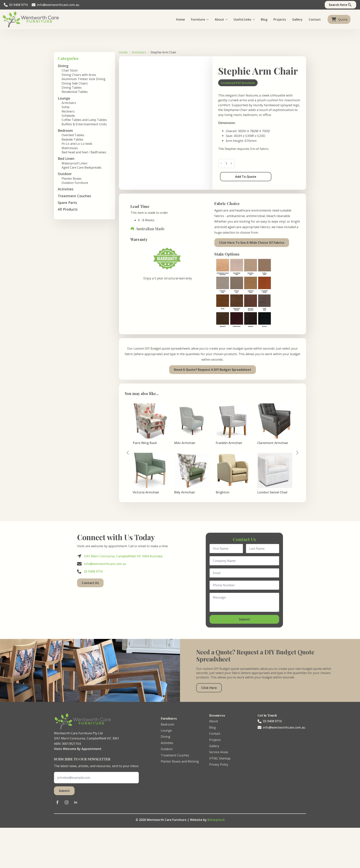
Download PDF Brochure (238, 83)
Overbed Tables (73, 135)
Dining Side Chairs (75, 83)
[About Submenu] (227, 19)
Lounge (166, 730)
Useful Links (242, 19)
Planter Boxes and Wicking (180, 761)
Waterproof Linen (74, 163)
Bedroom (167, 724)
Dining (166, 737)
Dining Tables (72, 88)
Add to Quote (246, 177)
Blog (264, 19)
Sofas (66, 107)
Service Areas (219, 752)
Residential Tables (75, 92)
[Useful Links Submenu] (255, 19)
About (219, 19)
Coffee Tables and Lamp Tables (84, 120)
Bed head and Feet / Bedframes (84, 152)
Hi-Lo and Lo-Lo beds (77, 144)
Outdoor (167, 749)
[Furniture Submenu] (208, 19)
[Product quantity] (226, 163)
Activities (66, 189)
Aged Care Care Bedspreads (82, 167)
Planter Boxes (72, 179)
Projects (280, 19)
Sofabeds (68, 116)
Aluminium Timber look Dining (84, 79)
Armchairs (69, 103)
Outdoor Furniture (75, 183)
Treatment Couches (74, 196)
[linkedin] (76, 802)
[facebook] (57, 802)
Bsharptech (216, 820)
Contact (315, 19)
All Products (68, 209)
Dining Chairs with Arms (79, 75)
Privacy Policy (219, 764)
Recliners (68, 111)
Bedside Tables (72, 139)
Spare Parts (67, 203)
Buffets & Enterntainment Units (84, 124)
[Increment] (231, 163)
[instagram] (67, 802)
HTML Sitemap (220, 758)
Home (181, 19)
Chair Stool (70, 70)
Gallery (297, 19)
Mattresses (70, 148)
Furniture (198, 19)
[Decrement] (221, 163)
